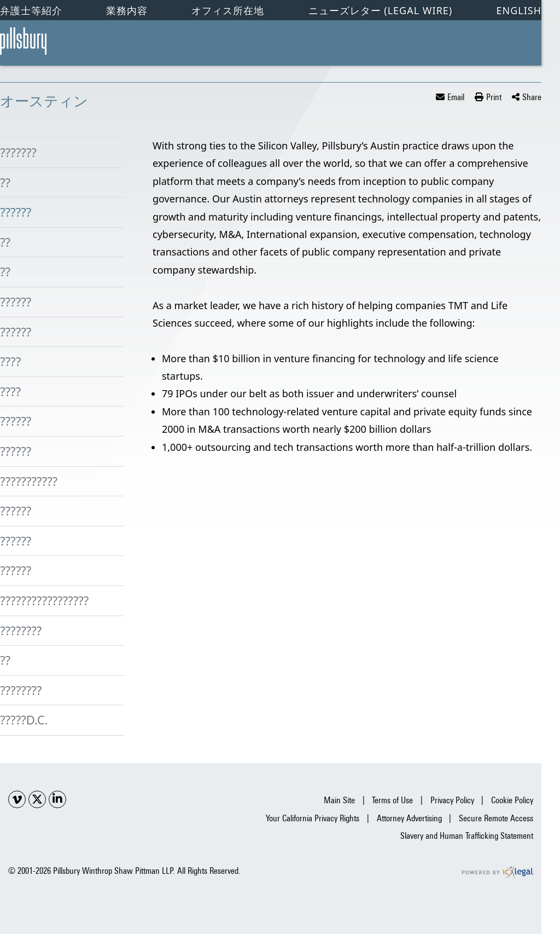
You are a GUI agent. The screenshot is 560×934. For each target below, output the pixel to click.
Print (494, 97)
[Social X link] (37, 799)
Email (456, 97)
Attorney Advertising (409, 818)
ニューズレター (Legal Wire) (381, 10)
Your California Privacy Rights (313, 818)
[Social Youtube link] (17, 799)
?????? (16, 212)
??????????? (29, 481)
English (519, 10)
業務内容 (127, 10)
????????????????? (44, 600)
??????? (18, 152)
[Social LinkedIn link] (57, 799)
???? (10, 361)
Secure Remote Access (496, 818)
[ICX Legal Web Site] (497, 872)
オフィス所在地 (228, 10)
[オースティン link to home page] (23, 41)
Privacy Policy (452, 800)
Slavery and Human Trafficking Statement (467, 836)
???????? (21, 630)
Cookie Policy (512, 800)
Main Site (339, 800)
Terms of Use (392, 800)
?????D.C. (24, 720)
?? (5, 182)
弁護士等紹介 (31, 10)
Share (532, 97)
